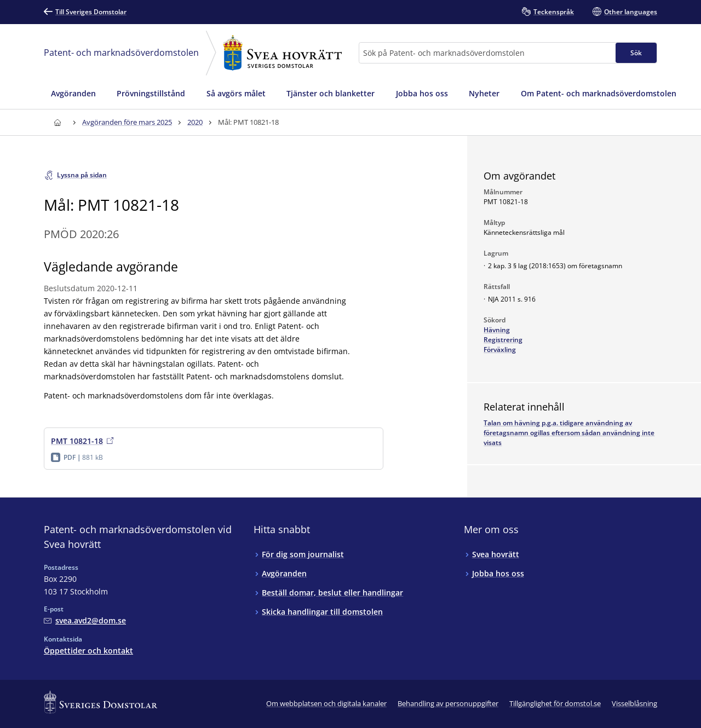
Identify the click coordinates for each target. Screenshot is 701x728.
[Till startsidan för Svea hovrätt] (57, 122)
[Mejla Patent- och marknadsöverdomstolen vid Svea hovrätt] (85, 620)
